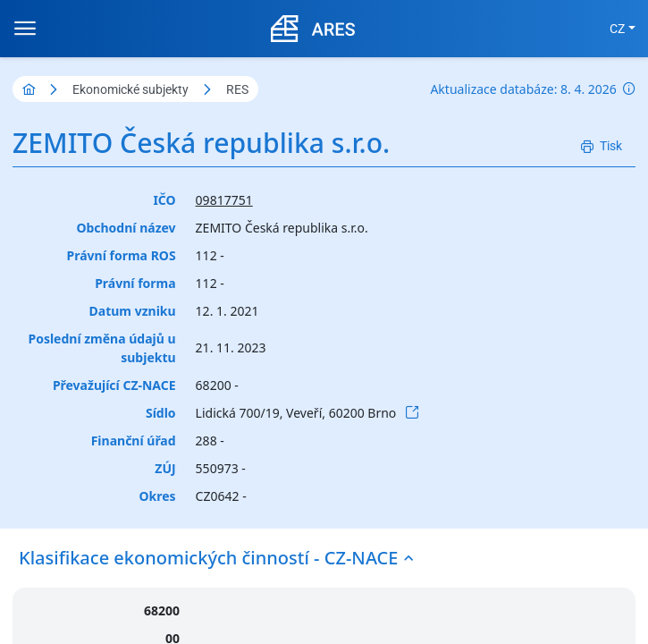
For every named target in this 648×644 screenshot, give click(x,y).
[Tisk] (602, 146)
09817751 (224, 200)
